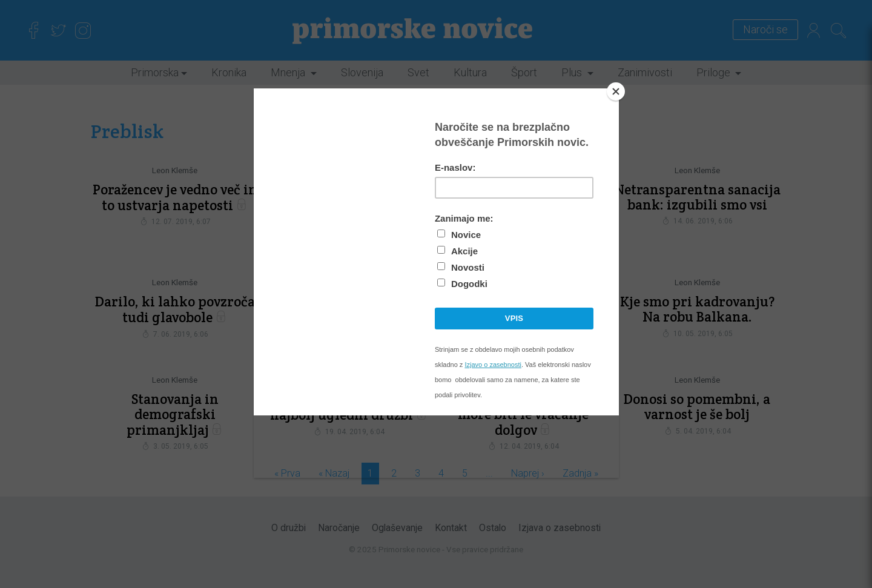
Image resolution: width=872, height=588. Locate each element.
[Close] (616, 91)
